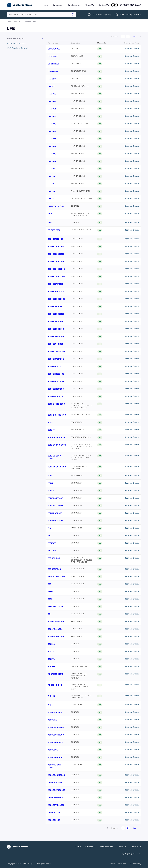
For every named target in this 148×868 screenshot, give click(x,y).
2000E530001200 (56, 396)
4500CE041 (53, 750)
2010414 (52, 430)
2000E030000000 (56, 247)
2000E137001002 (56, 359)
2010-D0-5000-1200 (57, 437)
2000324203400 (55, 239)
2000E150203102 (56, 366)
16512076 (52, 154)
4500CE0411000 (55, 757)
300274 (51, 659)
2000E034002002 (56, 269)
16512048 (52, 94)
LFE (46, 22)
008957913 (53, 71)
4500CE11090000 (56, 783)
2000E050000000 (56, 299)
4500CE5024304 (56, 798)
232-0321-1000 (54, 569)
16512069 (52, 116)
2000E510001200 (56, 389)
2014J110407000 (55, 498)
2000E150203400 (56, 374)
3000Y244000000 (56, 637)
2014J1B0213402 (55, 506)
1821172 (51, 199)
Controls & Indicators (17, 44)
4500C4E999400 (56, 727)
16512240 (52, 176)
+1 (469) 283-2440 (130, 5)
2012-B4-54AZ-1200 (57, 467)
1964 (50, 223)
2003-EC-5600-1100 (57, 415)
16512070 (52, 124)
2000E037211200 (56, 284)
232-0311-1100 (54, 558)
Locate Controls (13, 22)
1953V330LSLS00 (56, 206)
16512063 (52, 109)
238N (50, 599)
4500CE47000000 (57, 790)
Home (45, 5)
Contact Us (104, 5)
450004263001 (55, 712)
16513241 (52, 191)
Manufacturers (74, 5)
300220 (51, 644)
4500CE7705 (54, 813)
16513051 (52, 184)
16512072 (52, 131)
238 (49, 584)
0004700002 (54, 49)
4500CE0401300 (56, 742)
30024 (51, 652)
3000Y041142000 (56, 622)
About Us (89, 5)
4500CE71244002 (56, 805)
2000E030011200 (56, 262)
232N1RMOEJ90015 (57, 577)
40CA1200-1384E (56, 674)
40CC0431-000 (55, 685)
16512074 (52, 146)
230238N (52, 551)
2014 (50, 476)
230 (50, 536)
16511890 (52, 79)
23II (49, 614)
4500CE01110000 (56, 735)
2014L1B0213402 (55, 521)
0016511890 (53, 56)
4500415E (52, 720)
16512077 (52, 161)
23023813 (52, 543)
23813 (50, 592)
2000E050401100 (56, 321)
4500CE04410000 (56, 775)
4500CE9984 (54, 820)
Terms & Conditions (118, 864)
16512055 (52, 101)
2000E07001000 (56, 344)
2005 (50, 422)
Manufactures (106, 847)
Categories (57, 5)
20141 (50, 483)
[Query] (41, 14)
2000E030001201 (56, 254)
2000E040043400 (56, 292)
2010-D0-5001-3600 (57, 445)
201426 (51, 491)
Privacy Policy (135, 864)
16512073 (52, 139)
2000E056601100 (56, 336)
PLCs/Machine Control (18, 48)
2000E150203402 (56, 381)
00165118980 (54, 64)
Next (134, 37)
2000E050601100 (56, 329)
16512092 (52, 169)
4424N (51, 705)
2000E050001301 (56, 314)
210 (49, 528)
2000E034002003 (56, 277)
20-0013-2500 (54, 230)
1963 (50, 214)
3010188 (51, 667)
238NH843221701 (56, 607)
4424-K (51, 696)
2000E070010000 (56, 351)
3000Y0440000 (55, 629)
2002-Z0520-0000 (56, 404)
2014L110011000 (55, 513)
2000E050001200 (56, 306)
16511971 (51, 86)
